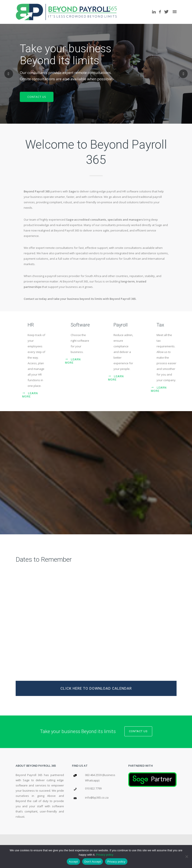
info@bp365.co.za (97, 797)
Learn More (30, 395)
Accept (73, 862)
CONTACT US (37, 97)
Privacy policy (105, 855)
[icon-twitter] (166, 12)
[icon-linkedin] (155, 12)
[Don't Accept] (187, 857)
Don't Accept (93, 862)
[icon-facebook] (161, 12)
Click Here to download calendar (96, 688)
